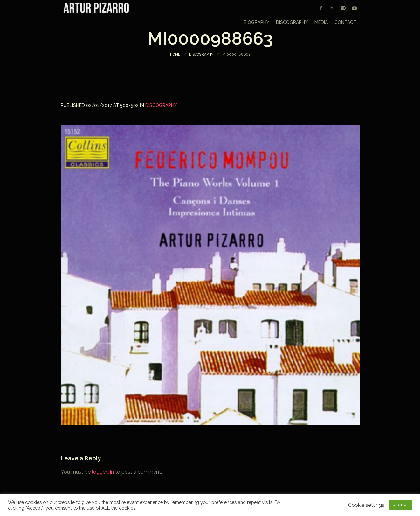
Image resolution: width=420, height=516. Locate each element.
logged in (103, 472)
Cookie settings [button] (366, 505)
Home (175, 55)
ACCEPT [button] (401, 505)
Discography (201, 55)
